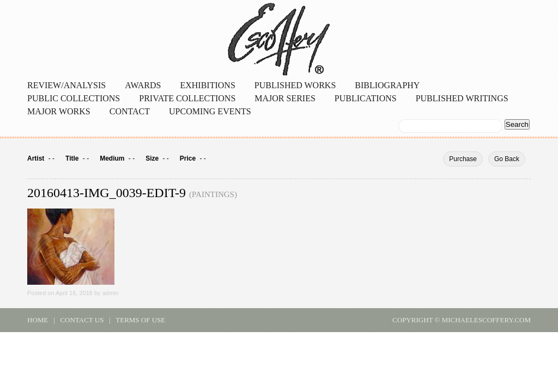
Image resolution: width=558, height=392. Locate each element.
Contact (130, 111)
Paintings (213, 194)
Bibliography (387, 85)
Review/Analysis (66, 85)
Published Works (295, 85)
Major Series (285, 98)
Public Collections (74, 98)
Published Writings (462, 98)
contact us (82, 320)
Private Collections (187, 98)
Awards (143, 85)
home (38, 320)
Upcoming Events (210, 111)
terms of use (140, 320)
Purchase (463, 159)
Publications (366, 98)
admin (111, 293)
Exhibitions (207, 85)
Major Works (59, 111)
